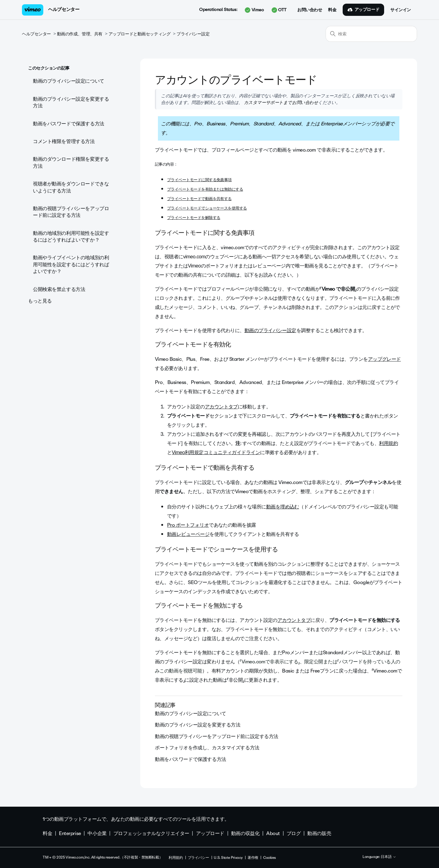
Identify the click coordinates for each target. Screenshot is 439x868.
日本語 (389, 857)
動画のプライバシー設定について (69, 81)
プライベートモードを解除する (194, 218)
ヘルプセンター (64, 9)
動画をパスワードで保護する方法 (69, 124)
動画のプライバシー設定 (270, 330)
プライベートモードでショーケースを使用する (207, 208)
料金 (332, 10)
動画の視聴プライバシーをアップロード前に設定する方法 (71, 212)
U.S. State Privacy (228, 858)
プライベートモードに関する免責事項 (199, 180)
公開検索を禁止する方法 (59, 289)
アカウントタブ (221, 407)
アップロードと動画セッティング (140, 34)
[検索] (371, 34)
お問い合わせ (310, 10)
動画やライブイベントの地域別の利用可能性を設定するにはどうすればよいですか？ (71, 264)
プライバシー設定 (193, 34)
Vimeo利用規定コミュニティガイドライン (216, 452)
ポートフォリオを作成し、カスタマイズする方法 (207, 748)
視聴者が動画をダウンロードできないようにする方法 (71, 187)
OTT (279, 10)
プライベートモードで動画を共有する (199, 199)
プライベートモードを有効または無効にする (205, 189)
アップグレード (384, 359)
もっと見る (40, 301)
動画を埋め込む (283, 507)
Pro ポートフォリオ (188, 525)
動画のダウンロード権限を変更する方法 (71, 162)
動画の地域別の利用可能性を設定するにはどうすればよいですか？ (71, 237)
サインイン (401, 10)
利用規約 (388, 443)
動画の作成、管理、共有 (80, 34)
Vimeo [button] (254, 10)
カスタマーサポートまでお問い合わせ (280, 102)
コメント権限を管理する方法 (64, 141)
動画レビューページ (188, 534)
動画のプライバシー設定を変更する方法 (71, 102)
